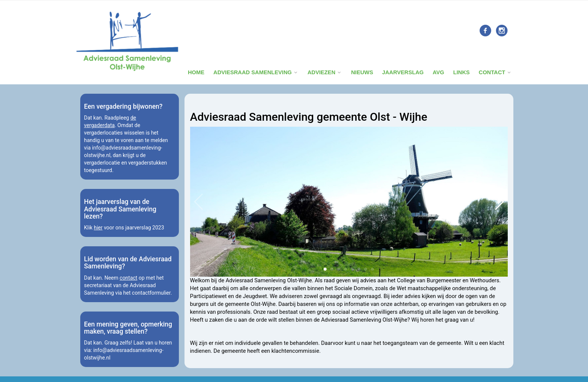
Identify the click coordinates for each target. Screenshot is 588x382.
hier (98, 228)
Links (461, 72)
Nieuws (362, 72)
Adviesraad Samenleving (253, 72)
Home (196, 72)
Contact (492, 72)
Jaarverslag (403, 72)
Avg (439, 72)
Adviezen (321, 72)
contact (128, 278)
